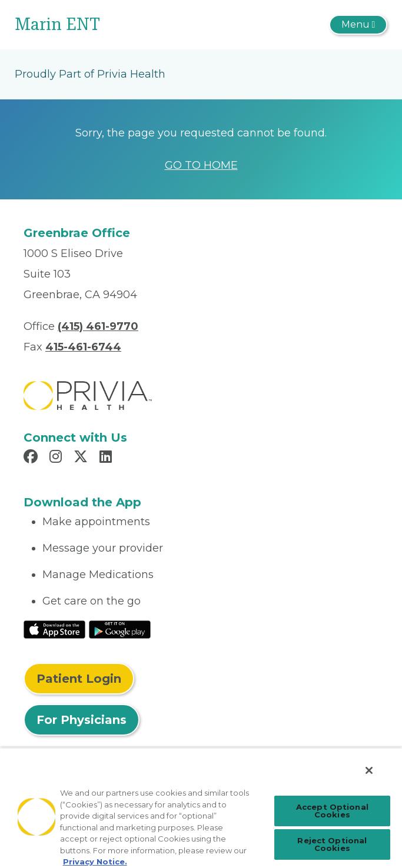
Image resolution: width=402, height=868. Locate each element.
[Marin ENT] (139, 25)
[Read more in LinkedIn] (107, 458)
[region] (201, 808)
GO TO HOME (201, 165)
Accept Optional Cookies (332, 811)
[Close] (369, 770)
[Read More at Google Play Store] (120, 629)
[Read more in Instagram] (57, 458)
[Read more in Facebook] (32, 458)
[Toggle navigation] (358, 25)
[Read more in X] (82, 458)
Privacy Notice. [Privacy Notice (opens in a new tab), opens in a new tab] (95, 862)
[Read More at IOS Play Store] (54, 629)
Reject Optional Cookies (332, 844)
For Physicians (82, 720)
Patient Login (79, 679)
